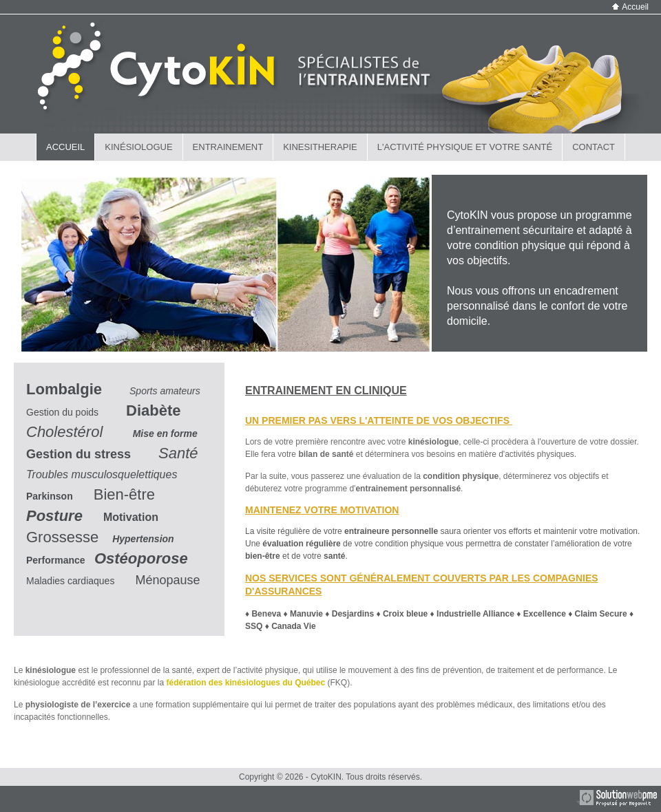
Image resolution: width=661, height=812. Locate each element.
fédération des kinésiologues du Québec (245, 683)
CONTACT (594, 147)
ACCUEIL (65, 147)
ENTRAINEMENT (228, 147)
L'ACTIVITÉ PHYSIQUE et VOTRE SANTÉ (465, 147)
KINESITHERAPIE (320, 147)
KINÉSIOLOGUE (138, 147)
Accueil (630, 7)
